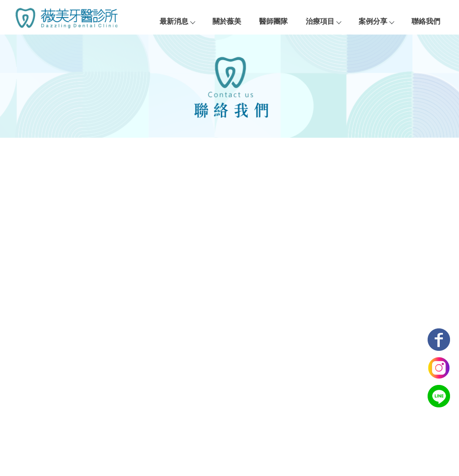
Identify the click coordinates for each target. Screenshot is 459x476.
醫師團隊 (273, 21)
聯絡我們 (426, 21)
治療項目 (323, 21)
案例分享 (376, 21)
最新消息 (177, 21)
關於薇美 (227, 21)
